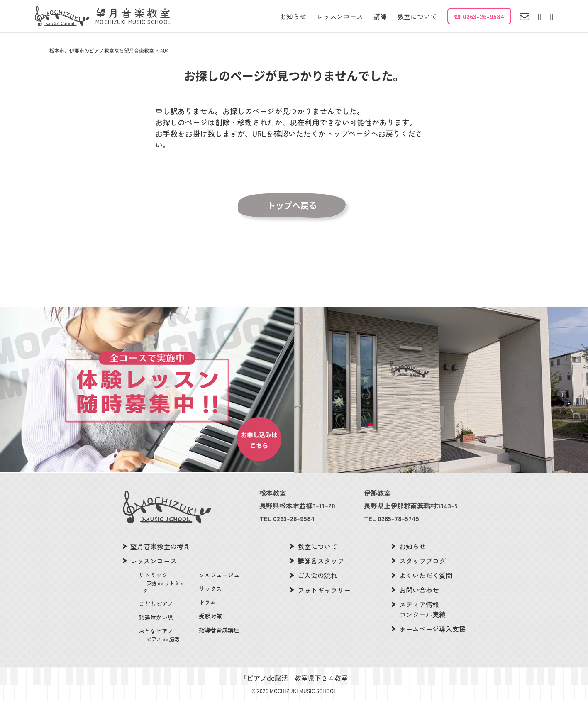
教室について (417, 16)
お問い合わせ (419, 590)
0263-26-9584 (484, 16)
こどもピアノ (156, 603)
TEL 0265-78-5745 (392, 518)
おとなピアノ (164, 635)
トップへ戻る (292, 205)
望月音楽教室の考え (160, 546)
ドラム (207, 602)
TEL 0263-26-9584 (287, 518)
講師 (380, 16)
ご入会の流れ (317, 575)
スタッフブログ (422, 561)
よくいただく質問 (426, 575)
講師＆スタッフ (321, 561)
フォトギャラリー (324, 590)
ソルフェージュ (219, 575)
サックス (210, 589)
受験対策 (210, 616)
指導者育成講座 (219, 630)
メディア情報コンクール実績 (422, 609)
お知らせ (293, 16)
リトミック (164, 583)
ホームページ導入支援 (432, 629)
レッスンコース (340, 16)
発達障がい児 (156, 617)
